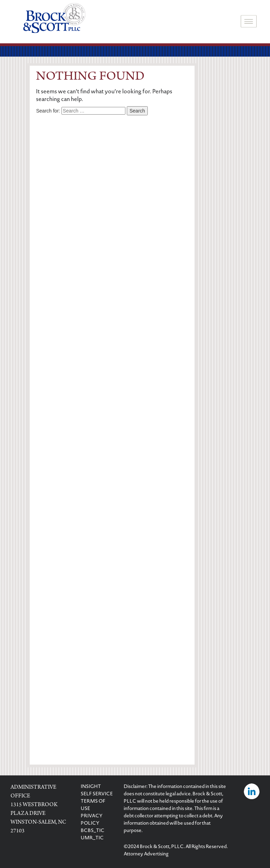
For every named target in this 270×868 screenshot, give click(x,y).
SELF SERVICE (97, 794)
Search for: (48, 111)
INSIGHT (91, 787)
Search (137, 111)
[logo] (54, 19)
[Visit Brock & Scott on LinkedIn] (252, 792)
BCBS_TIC (93, 831)
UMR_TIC (92, 838)
